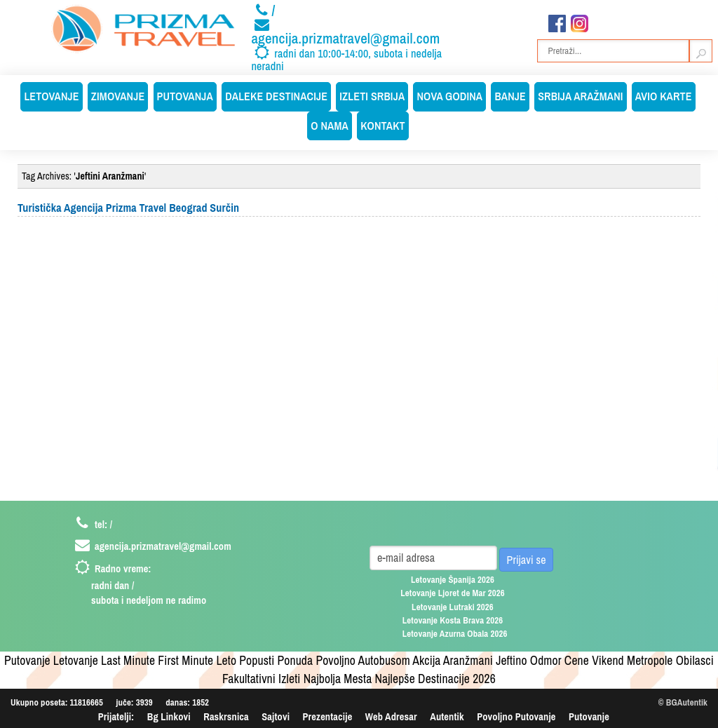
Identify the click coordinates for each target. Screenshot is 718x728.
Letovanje (51, 96)
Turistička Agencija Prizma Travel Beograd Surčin (128, 208)
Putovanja (185, 96)
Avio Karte (664, 96)
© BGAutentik (683, 702)
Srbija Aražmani (581, 96)
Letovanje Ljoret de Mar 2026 (453, 593)
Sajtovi (276, 716)
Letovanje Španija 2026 (453, 580)
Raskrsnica (226, 716)
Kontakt (383, 126)
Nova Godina (449, 96)
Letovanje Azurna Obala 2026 (455, 634)
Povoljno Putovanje (516, 716)
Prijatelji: (116, 716)
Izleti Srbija (372, 96)
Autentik (447, 716)
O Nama (330, 126)
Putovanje (589, 716)
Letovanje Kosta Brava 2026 (453, 620)
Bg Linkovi (169, 716)
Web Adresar (391, 716)
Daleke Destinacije (276, 96)
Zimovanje (118, 96)
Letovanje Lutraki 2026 (453, 607)
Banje (510, 96)
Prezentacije (328, 716)
